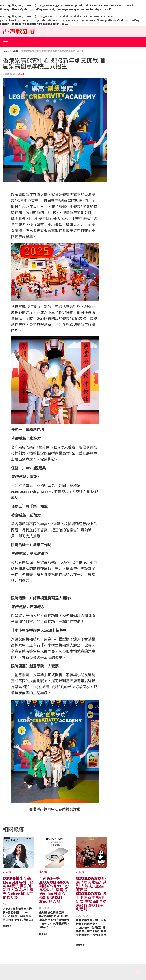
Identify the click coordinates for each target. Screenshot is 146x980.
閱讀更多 (7, 926)
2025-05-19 (47, 908)
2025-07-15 (10, 904)
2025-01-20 (10, 74)
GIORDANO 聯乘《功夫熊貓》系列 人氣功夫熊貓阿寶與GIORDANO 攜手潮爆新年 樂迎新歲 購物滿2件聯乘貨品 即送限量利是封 (91, 894)
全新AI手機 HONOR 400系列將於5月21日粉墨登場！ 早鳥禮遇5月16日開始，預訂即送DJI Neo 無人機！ (54, 890)
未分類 (21, 74)
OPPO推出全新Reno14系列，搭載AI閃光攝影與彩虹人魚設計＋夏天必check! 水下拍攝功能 (18, 888)
